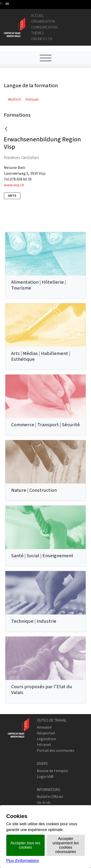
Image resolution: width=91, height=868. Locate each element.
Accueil (37, 16)
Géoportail (46, 733)
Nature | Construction (34, 490)
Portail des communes (56, 750)
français (32, 99)
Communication (44, 27)
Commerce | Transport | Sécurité (45, 425)
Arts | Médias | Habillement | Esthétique (41, 356)
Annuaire (44, 727)
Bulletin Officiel (50, 797)
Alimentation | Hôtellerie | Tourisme (39, 285)
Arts (12, 196)
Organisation (43, 21)
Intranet (44, 745)
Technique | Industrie (34, 621)
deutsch (14, 99)
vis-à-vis (44, 802)
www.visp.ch (14, 185)
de (7, 4)
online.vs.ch (42, 39)
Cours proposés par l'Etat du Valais (42, 690)
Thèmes (37, 33)
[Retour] (6, 129)
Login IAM (45, 777)
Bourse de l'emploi (52, 771)
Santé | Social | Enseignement (42, 556)
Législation (46, 739)
